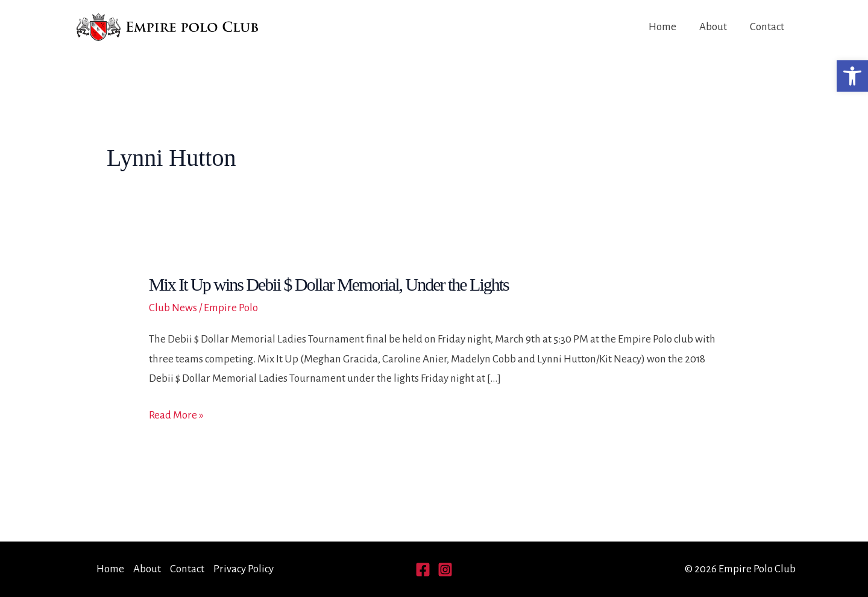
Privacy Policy (244, 569)
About (713, 27)
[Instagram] (445, 570)
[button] (852, 76)
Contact (767, 27)
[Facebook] (423, 570)
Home (662, 27)
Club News (173, 308)
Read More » (176, 415)
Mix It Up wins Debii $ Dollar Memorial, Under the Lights (329, 284)
